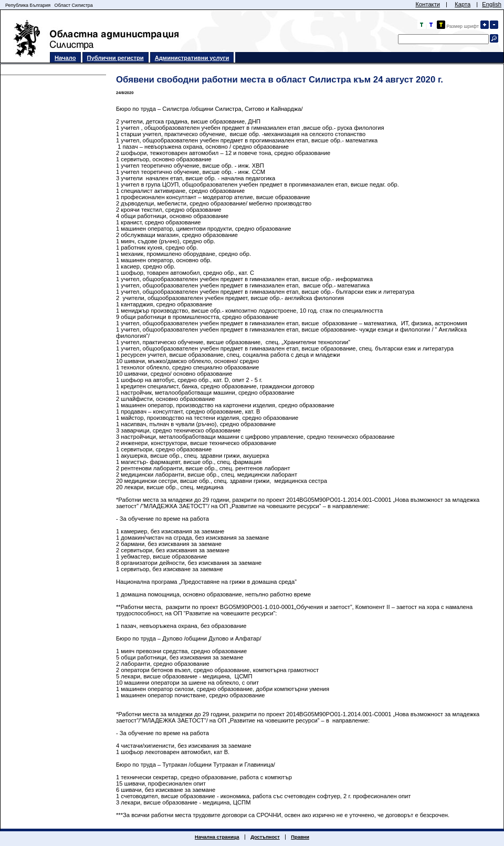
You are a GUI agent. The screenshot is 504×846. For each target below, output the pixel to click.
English (492, 4)
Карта (463, 4)
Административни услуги (192, 58)
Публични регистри (115, 58)
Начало (65, 58)
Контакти (428, 4)
